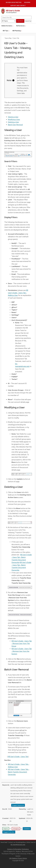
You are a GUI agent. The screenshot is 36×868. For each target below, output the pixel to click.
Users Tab (16, 38)
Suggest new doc (9, 832)
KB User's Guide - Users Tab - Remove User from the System (22, 651)
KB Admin (27, 2)
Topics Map (8, 38)
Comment (27, 829)
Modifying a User (14, 119)
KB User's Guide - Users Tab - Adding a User (18, 293)
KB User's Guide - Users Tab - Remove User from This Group (22, 644)
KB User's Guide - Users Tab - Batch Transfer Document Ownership (19, 772)
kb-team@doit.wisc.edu (18, 845)
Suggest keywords (18, 805)
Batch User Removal (15, 125)
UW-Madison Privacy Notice (18, 858)
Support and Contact (18, 6)
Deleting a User (13, 122)
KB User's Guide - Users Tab (18, 757)
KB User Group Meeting (14, 2)
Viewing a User (13, 117)
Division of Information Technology (18, 849)
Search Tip (28, 21)
